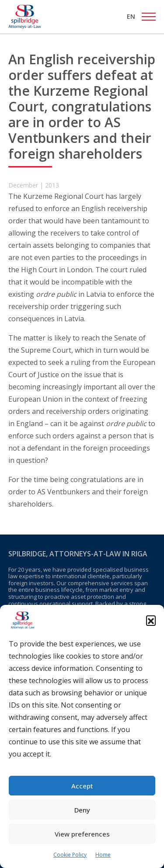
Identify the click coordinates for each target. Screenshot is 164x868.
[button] (151, 620)
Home (103, 855)
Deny (82, 810)
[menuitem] (131, 16)
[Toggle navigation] (149, 17)
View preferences (82, 834)
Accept (82, 786)
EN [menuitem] (131, 16)
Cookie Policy (70, 855)
